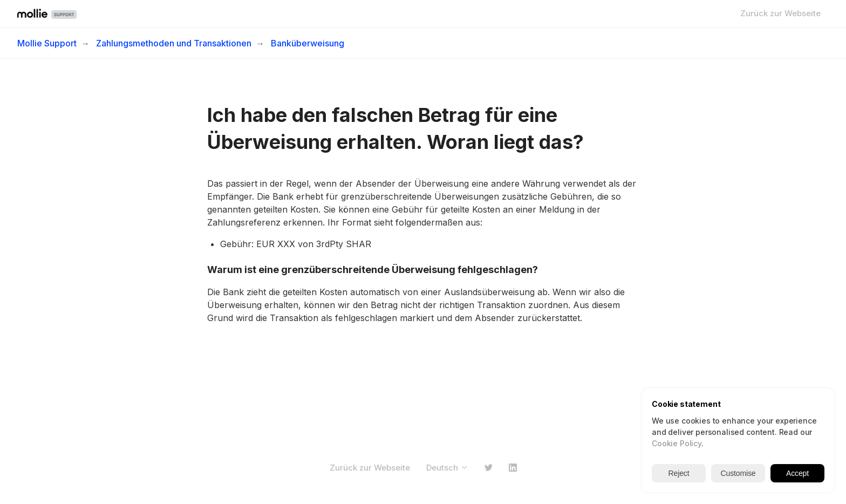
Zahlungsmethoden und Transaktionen (174, 43)
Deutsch (447, 468)
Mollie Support (47, 43)
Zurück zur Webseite (780, 13)
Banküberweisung (308, 43)
